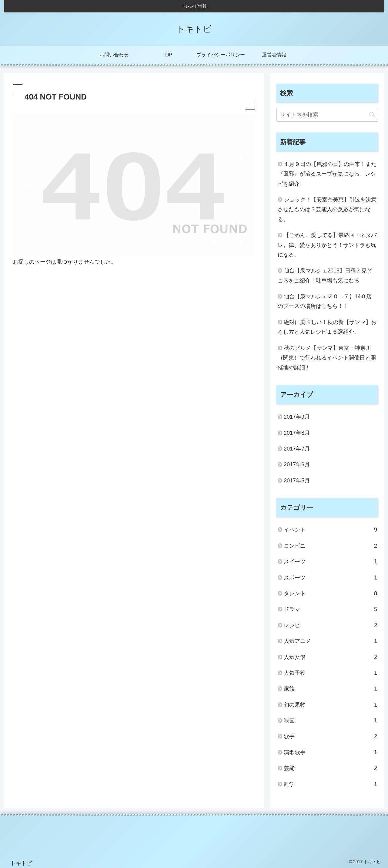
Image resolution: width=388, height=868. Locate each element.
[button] (372, 115)
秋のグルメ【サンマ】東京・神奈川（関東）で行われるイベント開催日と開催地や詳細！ (327, 358)
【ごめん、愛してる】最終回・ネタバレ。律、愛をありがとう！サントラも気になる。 (327, 245)
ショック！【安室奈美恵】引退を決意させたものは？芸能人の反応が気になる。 (327, 209)
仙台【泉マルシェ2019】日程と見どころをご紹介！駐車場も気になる (325, 275)
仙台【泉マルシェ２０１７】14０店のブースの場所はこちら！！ (325, 301)
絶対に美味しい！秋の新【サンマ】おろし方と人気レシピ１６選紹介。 (327, 327)
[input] (327, 115)
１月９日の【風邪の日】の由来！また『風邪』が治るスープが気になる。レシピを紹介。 (327, 174)
